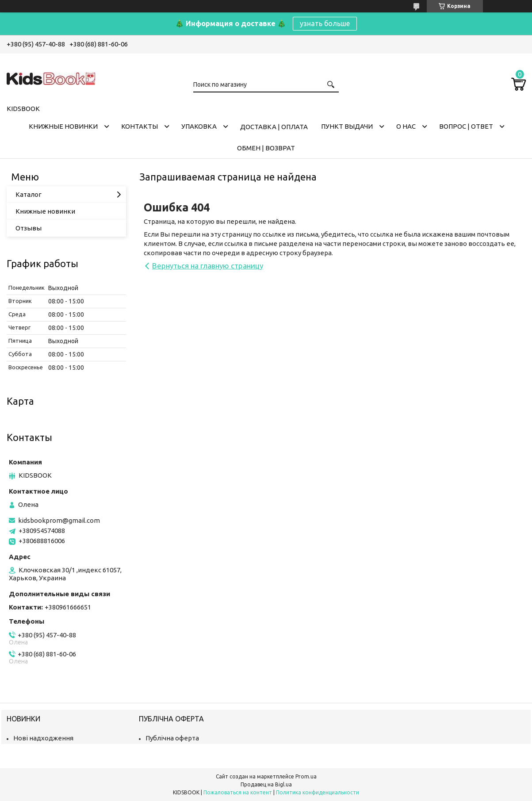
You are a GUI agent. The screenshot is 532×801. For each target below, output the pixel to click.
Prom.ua (306, 776)
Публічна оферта (172, 738)
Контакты (140, 126)
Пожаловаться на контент (238, 792)
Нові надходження (43, 738)
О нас (406, 126)
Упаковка (199, 126)
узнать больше (325, 23)
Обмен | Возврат (266, 148)
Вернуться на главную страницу (208, 266)
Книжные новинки (63, 126)
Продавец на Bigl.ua (266, 784)
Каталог (29, 194)
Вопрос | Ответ (466, 126)
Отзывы (29, 228)
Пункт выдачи (347, 126)
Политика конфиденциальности (318, 792)
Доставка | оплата (274, 127)
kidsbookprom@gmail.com (59, 520)
